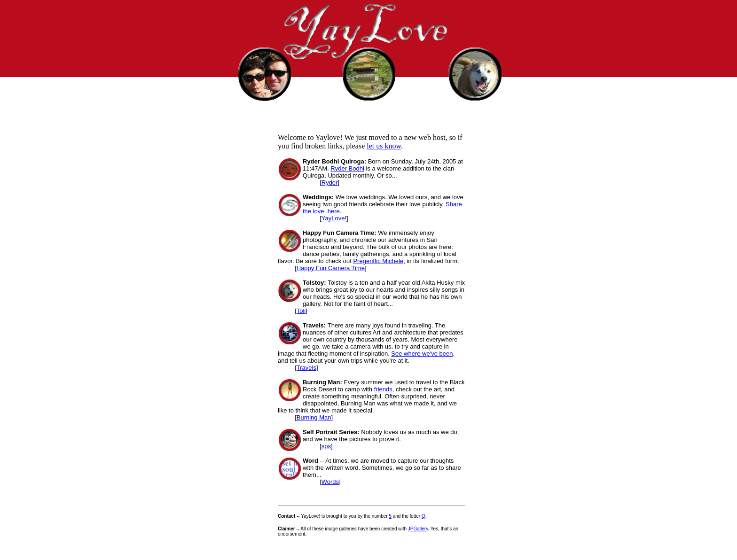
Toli (301, 311)
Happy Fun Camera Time (331, 268)
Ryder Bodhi (347, 168)
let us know (384, 146)
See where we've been (422, 354)
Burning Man (314, 417)
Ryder (330, 183)
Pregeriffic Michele (378, 261)
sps (326, 446)
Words (330, 482)
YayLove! (334, 218)
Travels (306, 368)
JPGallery (418, 529)
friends (383, 389)
